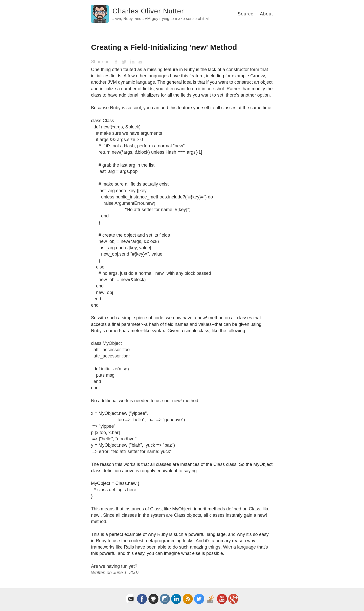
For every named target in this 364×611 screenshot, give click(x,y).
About (266, 14)
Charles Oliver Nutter (148, 11)
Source (246, 14)
